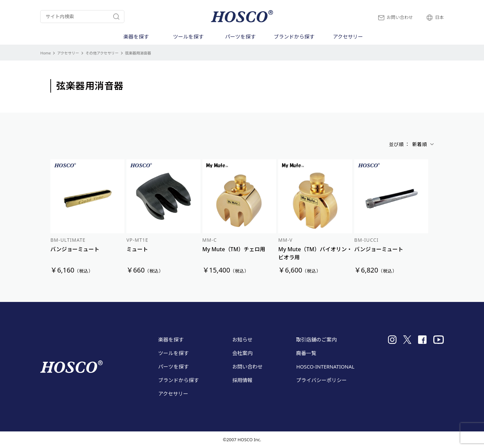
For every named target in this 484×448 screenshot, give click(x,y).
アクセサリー (68, 53)
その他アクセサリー (102, 53)
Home (45, 53)
